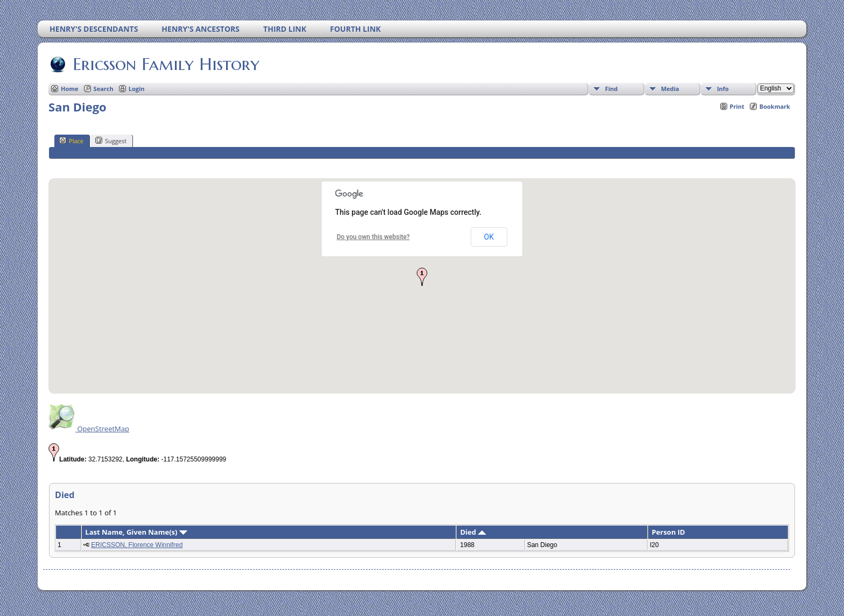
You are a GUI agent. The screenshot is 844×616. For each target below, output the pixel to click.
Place (71, 141)
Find (611, 89)
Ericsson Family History (165, 64)
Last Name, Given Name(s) (136, 532)
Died (473, 532)
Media (670, 89)
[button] (422, 277)
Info (723, 89)
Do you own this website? (373, 237)
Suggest (111, 141)
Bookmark (775, 106)
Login (137, 89)
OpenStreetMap (89, 429)
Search (104, 89)
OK (489, 237)
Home (70, 89)
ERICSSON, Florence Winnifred (137, 545)
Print (737, 106)
